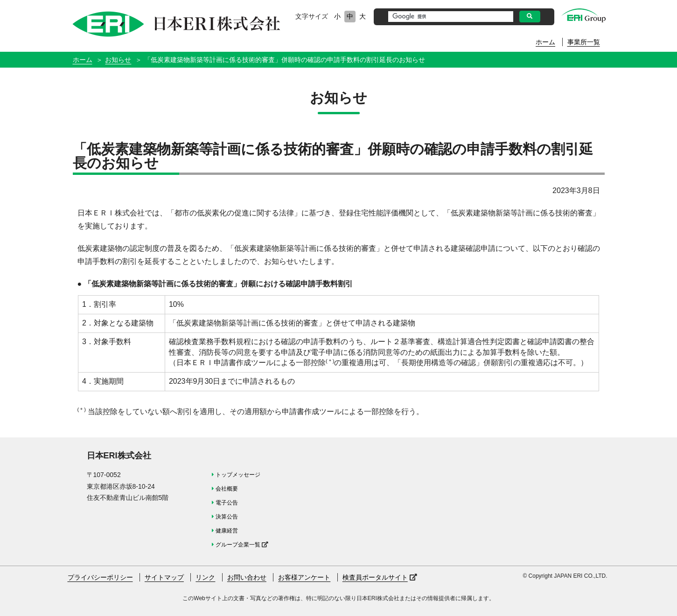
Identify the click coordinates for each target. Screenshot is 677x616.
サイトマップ (164, 577)
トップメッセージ (238, 475)
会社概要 (227, 489)
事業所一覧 (584, 42)
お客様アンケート (304, 577)
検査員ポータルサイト (375, 577)
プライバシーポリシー (100, 577)
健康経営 (227, 531)
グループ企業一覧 (238, 545)
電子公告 (227, 503)
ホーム (545, 42)
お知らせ (118, 60)
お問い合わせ (247, 577)
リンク (205, 577)
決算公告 (227, 517)
